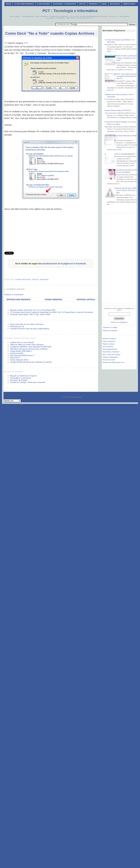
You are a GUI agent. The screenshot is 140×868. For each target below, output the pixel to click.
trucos (35, 280)
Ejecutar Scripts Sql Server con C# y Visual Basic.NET (33, 310)
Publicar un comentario (14, 295)
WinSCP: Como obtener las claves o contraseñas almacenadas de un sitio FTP (127, 76)
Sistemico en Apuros (109, 339)
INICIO (8, 4)
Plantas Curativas (108, 344)
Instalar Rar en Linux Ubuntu (22, 342)
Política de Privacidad (110, 331)
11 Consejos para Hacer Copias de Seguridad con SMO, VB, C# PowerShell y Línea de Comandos (52, 312)
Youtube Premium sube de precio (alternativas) (30, 329)
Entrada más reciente (18, 299)
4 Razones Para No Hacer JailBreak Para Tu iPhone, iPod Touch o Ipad (126, 190)
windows (44, 280)
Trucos (83, 4)
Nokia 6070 (15, 358)
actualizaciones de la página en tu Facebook (64, 264)
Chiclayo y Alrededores (110, 357)
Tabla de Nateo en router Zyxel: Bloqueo (27, 345)
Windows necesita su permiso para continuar (29, 349)
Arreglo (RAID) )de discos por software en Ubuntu (31, 362)
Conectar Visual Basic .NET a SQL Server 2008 (30, 314)
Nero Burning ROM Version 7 (22, 355)
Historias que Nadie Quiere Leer (113, 362)
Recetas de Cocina (109, 360)
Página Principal (54, 299)
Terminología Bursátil (110, 349)
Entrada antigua (86, 299)
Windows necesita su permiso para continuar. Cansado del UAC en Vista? (126, 58)
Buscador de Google (19, 380)
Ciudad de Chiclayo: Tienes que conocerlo (28, 382)
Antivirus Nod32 (17, 353)
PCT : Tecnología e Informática (70, 11)
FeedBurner (124, 322)
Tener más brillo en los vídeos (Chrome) (27, 324)
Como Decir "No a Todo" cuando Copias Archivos (50, 33)
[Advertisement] (51, 235)
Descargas (115, 4)
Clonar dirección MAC (19, 360)
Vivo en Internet (108, 347)
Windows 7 (94, 4)
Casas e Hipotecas (109, 341)
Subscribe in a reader (110, 327)
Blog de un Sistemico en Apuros (23, 376)
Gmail (104, 4)
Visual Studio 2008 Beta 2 (21, 351)
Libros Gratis (129, 4)
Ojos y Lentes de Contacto (111, 355)
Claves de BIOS (43, 4)
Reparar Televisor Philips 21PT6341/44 (118, 110)
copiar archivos (23, 280)
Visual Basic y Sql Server (21, 378)
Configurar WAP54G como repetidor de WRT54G (31, 347)
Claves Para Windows (24, 4)
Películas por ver (17, 326)
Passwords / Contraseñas (64, 4)
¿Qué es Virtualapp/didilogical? (125, 154)
